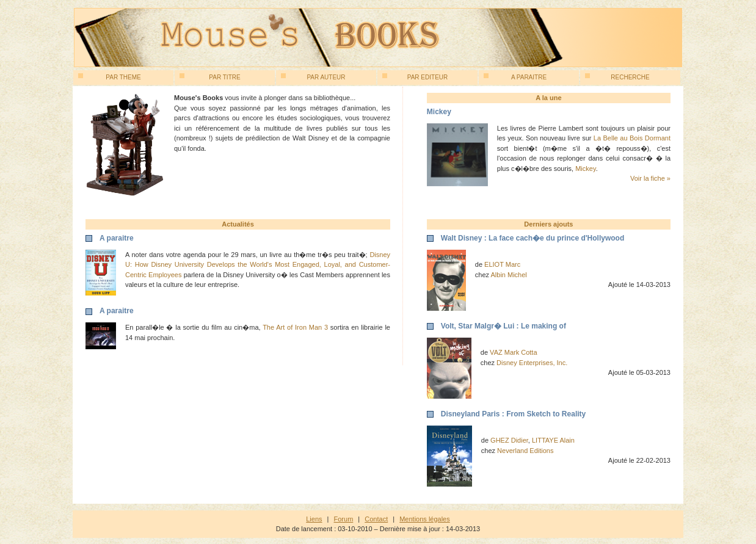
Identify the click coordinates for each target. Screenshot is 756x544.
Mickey (585, 169)
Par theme (110, 77)
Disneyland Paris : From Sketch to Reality (513, 414)
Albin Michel (509, 275)
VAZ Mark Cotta (513, 352)
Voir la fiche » (650, 178)
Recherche (617, 77)
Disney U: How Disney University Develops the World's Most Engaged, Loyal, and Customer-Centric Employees (258, 265)
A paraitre (515, 77)
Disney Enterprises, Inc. (532, 363)
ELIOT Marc (502, 264)
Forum (344, 519)
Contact (376, 519)
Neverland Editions (525, 451)
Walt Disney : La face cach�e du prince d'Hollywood (532, 238)
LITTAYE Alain (553, 440)
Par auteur (313, 77)
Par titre (210, 77)
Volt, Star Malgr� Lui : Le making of (503, 326)
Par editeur (415, 77)
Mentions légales (425, 519)
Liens (314, 519)
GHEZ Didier (509, 440)
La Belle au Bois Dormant (632, 138)
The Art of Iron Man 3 (295, 327)
